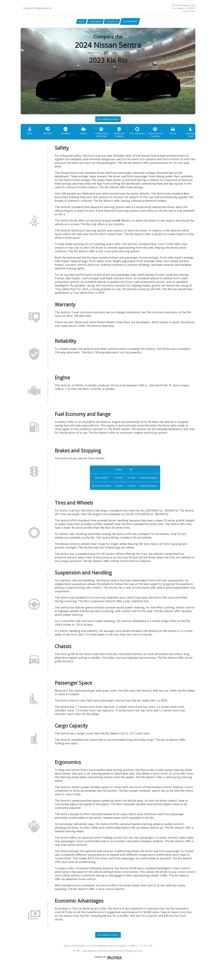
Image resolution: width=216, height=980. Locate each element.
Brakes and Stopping (128, 137)
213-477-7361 (189, 11)
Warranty (50, 136)
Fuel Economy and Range (108, 137)
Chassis (186, 136)
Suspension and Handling (166, 137)
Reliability (69, 136)
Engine (89, 136)
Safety (30, 136)
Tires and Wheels (147, 136)
